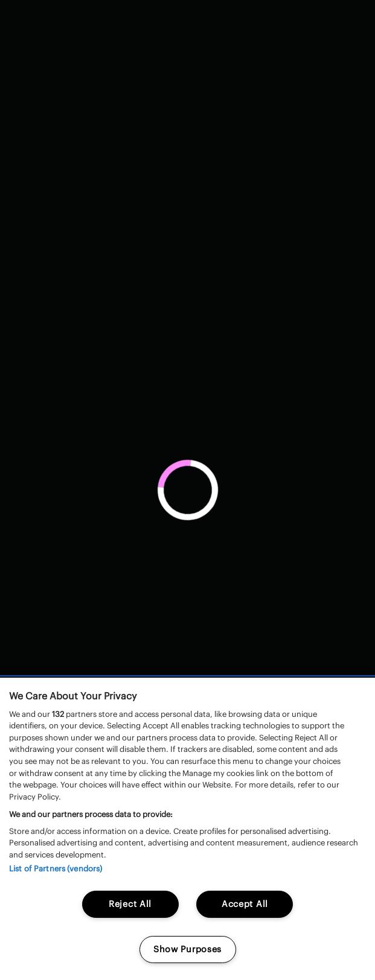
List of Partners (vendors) (56, 869)
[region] (187, 829)
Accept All (245, 904)
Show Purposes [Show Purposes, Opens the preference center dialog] (187, 949)
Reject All (130, 904)
